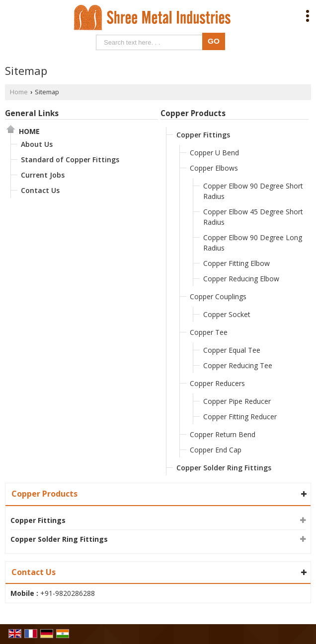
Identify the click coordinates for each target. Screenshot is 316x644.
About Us (37, 144)
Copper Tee (209, 332)
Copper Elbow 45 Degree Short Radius (253, 217)
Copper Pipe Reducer (237, 401)
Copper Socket (227, 314)
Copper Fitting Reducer (240, 417)
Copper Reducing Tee (238, 365)
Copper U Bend (214, 153)
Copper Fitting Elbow (237, 263)
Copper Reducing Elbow (241, 279)
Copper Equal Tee (232, 350)
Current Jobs (43, 175)
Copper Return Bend (223, 434)
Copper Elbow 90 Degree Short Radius (253, 191)
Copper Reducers (217, 383)
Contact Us (40, 190)
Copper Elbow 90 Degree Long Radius (253, 243)
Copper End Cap (216, 450)
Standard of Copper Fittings (70, 160)
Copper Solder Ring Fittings (224, 468)
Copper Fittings (203, 135)
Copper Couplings (218, 296)
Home (19, 92)
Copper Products (193, 113)
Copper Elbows (214, 168)
